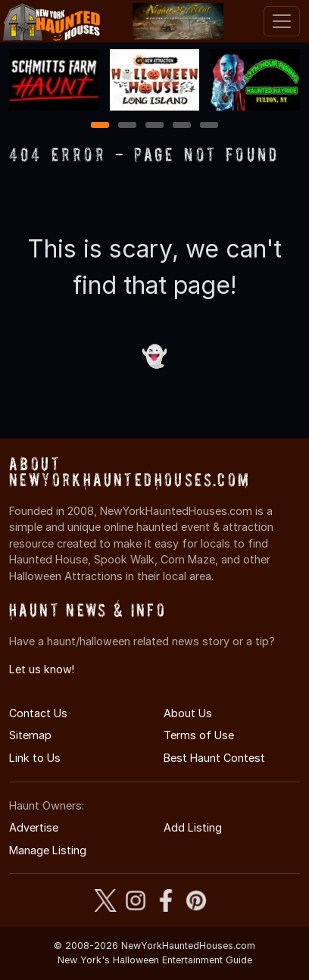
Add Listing (193, 827)
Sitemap (30, 735)
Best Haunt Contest (214, 758)
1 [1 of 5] (100, 126)
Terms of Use (199, 735)
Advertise (34, 827)
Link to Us (35, 758)
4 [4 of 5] (182, 126)
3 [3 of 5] (154, 126)
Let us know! (42, 669)
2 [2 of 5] (127, 126)
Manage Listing (48, 850)
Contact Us (38, 713)
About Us (188, 713)
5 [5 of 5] (209, 126)
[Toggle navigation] (282, 21)
